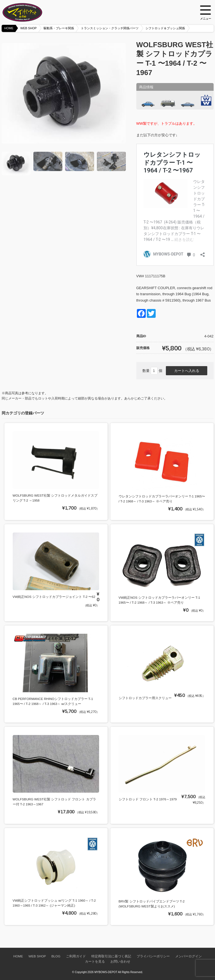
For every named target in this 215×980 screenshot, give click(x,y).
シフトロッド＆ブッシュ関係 (165, 28)
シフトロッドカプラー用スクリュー (145, 698)
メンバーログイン (189, 956)
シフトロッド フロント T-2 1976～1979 (148, 799)
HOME (9, 28)
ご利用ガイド (76, 956)
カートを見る (95, 961)
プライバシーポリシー (153, 956)
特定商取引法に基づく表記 (111, 956)
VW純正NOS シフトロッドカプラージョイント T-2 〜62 (54, 597)
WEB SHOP (29, 28)
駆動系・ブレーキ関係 (59, 28)
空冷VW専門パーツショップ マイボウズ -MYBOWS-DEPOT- (29, 12)
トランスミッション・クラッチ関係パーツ (110, 28)
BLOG (56, 956)
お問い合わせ (120, 961)
